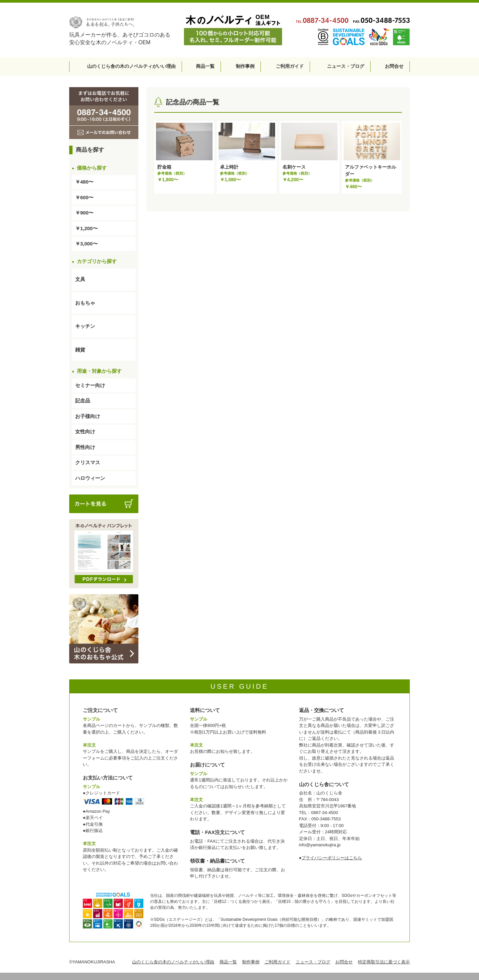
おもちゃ (85, 303)
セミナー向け (90, 385)
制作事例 (245, 66)
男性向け (85, 447)
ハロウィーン (90, 478)
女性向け (85, 431)
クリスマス (88, 462)
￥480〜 (84, 182)
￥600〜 (84, 197)
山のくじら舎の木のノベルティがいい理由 (131, 66)
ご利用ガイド (290, 66)
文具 (80, 279)
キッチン (85, 326)
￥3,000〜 (86, 244)
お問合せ (394, 66)
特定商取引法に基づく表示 (384, 962)
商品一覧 (205, 66)
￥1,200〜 (86, 228)
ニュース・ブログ (346, 66)
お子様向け (88, 416)
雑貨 (80, 350)
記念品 (83, 401)
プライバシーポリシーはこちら (332, 858)
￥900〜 (84, 213)
